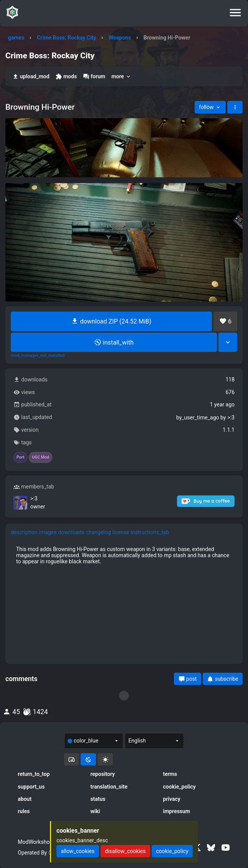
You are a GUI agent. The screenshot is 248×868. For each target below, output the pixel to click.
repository (103, 774)
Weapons (120, 38)
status (98, 799)
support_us (31, 787)
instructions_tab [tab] (150, 532)
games (16, 38)
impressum (177, 811)
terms (170, 774)
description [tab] (24, 532)
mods (66, 77)
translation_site (109, 787)
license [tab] (121, 532)
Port (20, 457)
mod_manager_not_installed (38, 356)
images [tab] (48, 532)
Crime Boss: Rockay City (66, 38)
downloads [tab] (71, 532)
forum (94, 77)
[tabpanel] (124, 555)
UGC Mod (41, 457)
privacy (172, 799)
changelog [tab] (98, 532)
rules (24, 811)
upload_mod (31, 77)
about (25, 799)
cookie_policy (179, 787)
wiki (95, 811)
